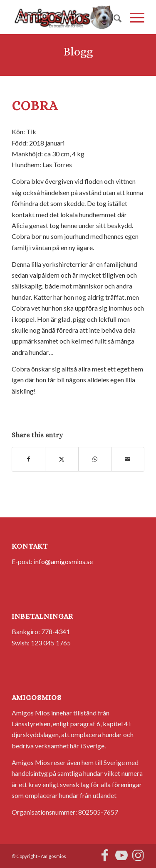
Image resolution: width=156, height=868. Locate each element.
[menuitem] (113, 17)
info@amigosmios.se (63, 561)
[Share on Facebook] (28, 459)
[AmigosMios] (65, 17)
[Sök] (113, 17)
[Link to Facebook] (105, 855)
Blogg (78, 52)
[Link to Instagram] (138, 855)
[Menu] (133, 17)
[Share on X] (62, 459)
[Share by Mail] (128, 459)
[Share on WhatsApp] (95, 459)
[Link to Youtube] (121, 855)
